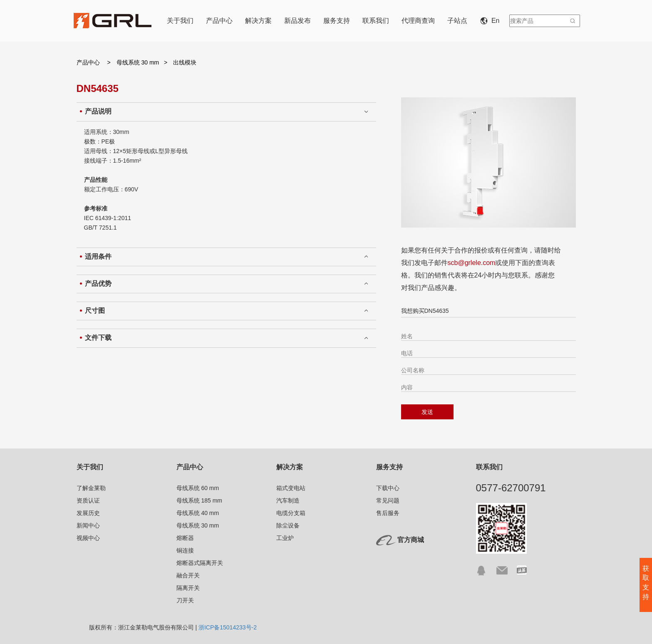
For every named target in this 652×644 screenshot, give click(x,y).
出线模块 (185, 62)
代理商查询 (418, 21)
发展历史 (88, 513)
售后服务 (388, 513)
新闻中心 (88, 525)
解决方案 (258, 21)
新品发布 (297, 21)
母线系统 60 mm (198, 488)
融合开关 (188, 575)
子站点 (457, 21)
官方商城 (411, 540)
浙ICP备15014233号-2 (228, 627)
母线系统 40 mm (198, 513)
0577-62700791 (511, 488)
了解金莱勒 (91, 488)
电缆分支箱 (291, 513)
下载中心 (388, 488)
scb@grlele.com (472, 263)
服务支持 (337, 21)
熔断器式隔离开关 (200, 563)
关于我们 (180, 21)
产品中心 (219, 21)
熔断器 (185, 538)
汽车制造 (288, 500)
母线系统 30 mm (139, 62)
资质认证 (88, 500)
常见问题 (388, 500)
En (491, 21)
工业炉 (285, 538)
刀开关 (185, 600)
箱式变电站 (291, 488)
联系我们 (376, 21)
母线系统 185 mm (199, 500)
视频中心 (88, 538)
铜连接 (185, 550)
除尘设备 (288, 525)
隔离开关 (188, 588)
